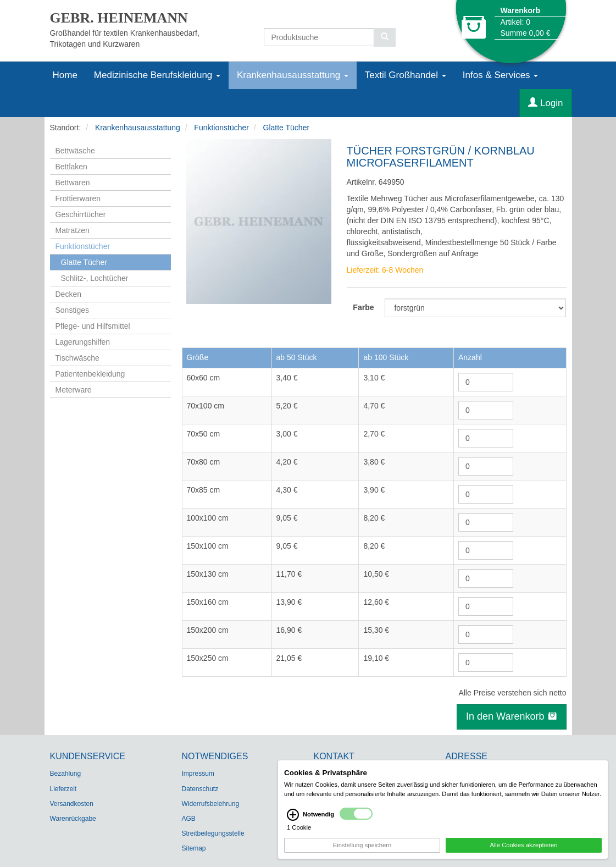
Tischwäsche (77, 358)
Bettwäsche (75, 151)
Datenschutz (200, 789)
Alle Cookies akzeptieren (523, 850)
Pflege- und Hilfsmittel (93, 326)
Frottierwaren (78, 198)
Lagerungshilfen (83, 342)
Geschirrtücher (81, 214)
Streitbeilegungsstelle (213, 833)
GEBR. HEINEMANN (119, 18)
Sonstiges (72, 310)
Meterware (74, 390)
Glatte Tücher (287, 128)
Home (65, 75)
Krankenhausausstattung (293, 75)
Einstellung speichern (362, 850)
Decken (68, 294)
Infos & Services (501, 75)
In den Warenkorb (511, 716)
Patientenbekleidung (90, 374)
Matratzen (73, 230)
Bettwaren (73, 183)
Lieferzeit (63, 789)
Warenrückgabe (73, 819)
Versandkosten (72, 804)
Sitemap (194, 848)
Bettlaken (71, 167)
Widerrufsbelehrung (211, 804)
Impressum (198, 774)
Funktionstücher (221, 128)
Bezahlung (66, 774)
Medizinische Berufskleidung (157, 75)
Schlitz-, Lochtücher (95, 278)
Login (545, 103)
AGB (189, 819)
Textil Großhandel (406, 75)
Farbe (363, 307)
